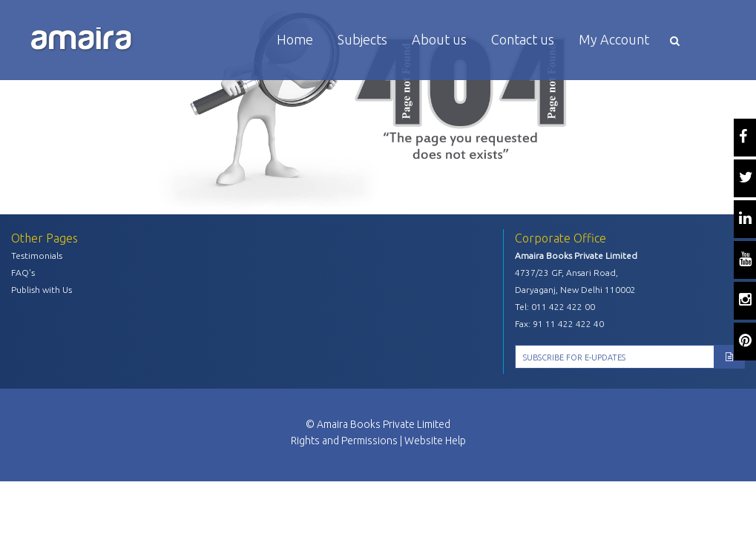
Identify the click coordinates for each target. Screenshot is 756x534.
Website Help (435, 441)
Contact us (523, 39)
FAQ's (23, 273)
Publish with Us (42, 290)
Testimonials (37, 256)
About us (439, 39)
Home (295, 39)
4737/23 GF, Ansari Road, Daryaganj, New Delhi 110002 (575, 281)
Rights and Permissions (344, 441)
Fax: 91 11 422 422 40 (559, 324)
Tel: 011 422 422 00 (555, 307)
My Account (614, 39)
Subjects (362, 39)
